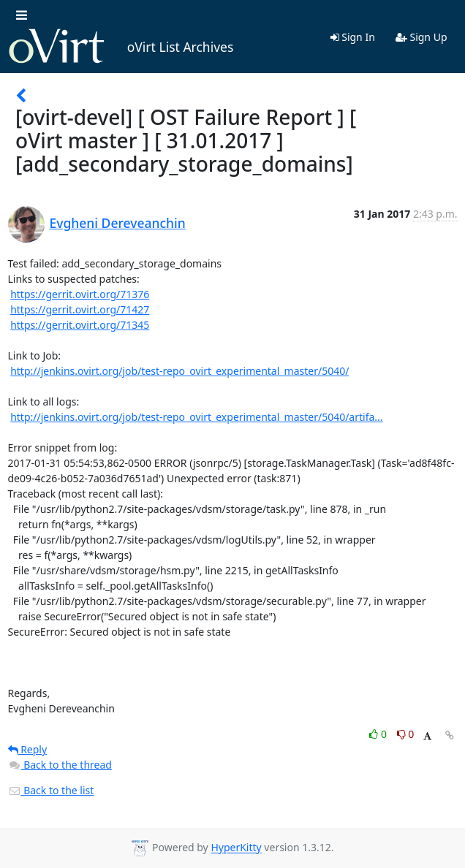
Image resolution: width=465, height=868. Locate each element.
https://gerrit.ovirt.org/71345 (80, 325)
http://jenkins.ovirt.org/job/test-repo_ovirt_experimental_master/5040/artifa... (196, 417)
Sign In (353, 37)
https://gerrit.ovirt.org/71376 (80, 294)
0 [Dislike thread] (406, 734)
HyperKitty (236, 848)
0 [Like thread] (379, 734)
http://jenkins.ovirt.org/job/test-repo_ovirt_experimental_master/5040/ (179, 371)
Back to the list (51, 790)
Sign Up (421, 37)
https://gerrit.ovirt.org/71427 (80, 309)
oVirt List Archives (121, 47)
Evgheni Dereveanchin (118, 223)
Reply (28, 749)
